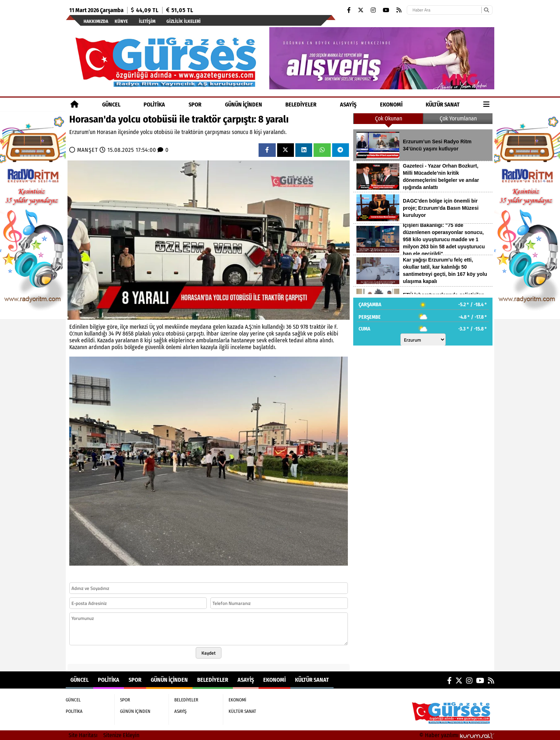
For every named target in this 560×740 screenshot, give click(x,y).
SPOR (195, 105)
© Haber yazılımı (457, 735)
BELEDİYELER (301, 105)
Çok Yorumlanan (458, 118)
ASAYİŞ (348, 105)
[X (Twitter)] (361, 10)
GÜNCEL (111, 105)
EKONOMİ (391, 105)
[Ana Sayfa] (74, 105)
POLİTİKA (154, 105)
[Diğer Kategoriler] (486, 105)
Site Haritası (83, 735)
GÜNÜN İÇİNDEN (244, 105)
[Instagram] (373, 10)
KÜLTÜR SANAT (443, 105)
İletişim (147, 21)
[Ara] (486, 10)
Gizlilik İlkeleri (184, 21)
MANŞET (88, 150)
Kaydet (209, 653)
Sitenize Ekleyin (121, 735)
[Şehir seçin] (423, 340)
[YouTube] (386, 10)
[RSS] (399, 10)
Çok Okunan (389, 118)
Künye (121, 21)
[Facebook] (349, 10)
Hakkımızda (96, 21)
